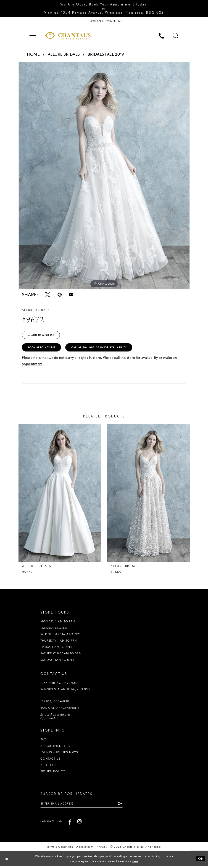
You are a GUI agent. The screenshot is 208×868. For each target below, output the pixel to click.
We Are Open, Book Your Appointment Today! (104, 4)
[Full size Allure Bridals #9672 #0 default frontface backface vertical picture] (104, 176)
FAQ (44, 741)
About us (48, 766)
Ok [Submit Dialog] (201, 860)
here (135, 863)
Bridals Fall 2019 (106, 54)
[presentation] (60, 494)
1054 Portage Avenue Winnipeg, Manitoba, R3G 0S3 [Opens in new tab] (65, 687)
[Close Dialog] (7, 861)
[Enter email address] (84, 805)
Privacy (102, 848)
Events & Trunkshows (59, 754)
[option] (104, 176)
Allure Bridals (64, 54)
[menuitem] (33, 35)
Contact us (50, 760)
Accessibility (85, 848)
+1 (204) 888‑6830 (55, 703)
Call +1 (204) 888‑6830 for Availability (106, 349)
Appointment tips (55, 747)
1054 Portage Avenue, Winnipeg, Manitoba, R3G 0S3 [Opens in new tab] (113, 13)
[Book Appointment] (104, 21)
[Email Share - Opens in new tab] (71, 295)
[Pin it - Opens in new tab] (60, 295)
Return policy (53, 773)
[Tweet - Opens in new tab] (48, 295)
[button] (33, 35)
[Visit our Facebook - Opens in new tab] (70, 823)
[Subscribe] (124, 805)
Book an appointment (60, 709)
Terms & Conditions (60, 848)
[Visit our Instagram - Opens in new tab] (79, 823)
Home (33, 54)
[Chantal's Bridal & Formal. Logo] (68, 36)
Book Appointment (43, 349)
